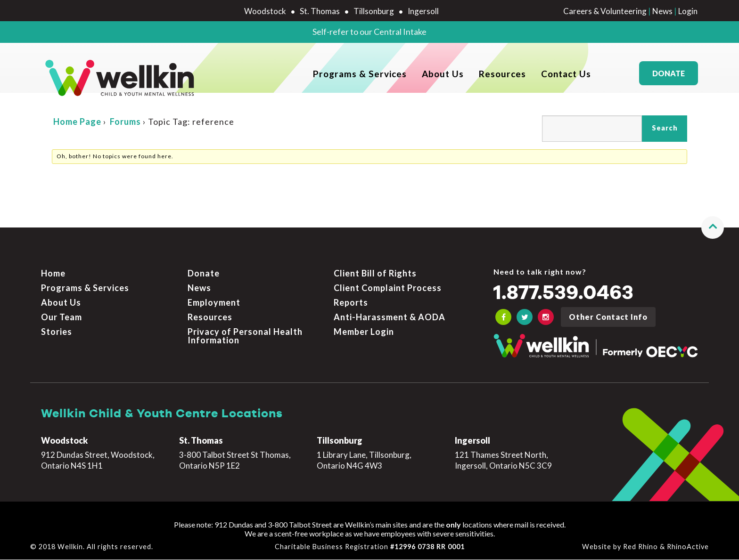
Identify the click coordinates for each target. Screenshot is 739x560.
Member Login (364, 332)
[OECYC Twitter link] (525, 318)
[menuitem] (360, 78)
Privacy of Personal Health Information (245, 336)
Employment (214, 303)
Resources (502, 78)
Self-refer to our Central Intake (369, 32)
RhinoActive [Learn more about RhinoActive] (688, 548)
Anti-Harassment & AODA (390, 318)
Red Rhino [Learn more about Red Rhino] (640, 548)
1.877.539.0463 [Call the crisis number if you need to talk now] (571, 294)
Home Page (77, 146)
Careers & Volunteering (605, 11)
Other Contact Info (608, 318)
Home (53, 274)
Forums (125, 146)
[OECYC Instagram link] (546, 318)
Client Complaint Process (388, 289)
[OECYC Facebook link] (503, 318)
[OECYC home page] (120, 78)
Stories (57, 332)
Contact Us (566, 78)
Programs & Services (360, 78)
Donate (669, 78)
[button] (713, 228)
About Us (443, 78)
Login (688, 11)
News (662, 11)
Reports (351, 303)
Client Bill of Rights (375, 274)
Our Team (62, 318)
